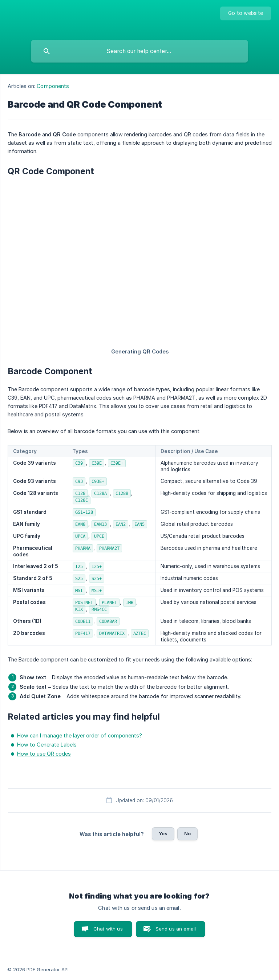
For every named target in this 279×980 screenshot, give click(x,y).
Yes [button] (163, 833)
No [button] (187, 833)
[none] (246, 13)
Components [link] (53, 86)
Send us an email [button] (176, 929)
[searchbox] (139, 51)
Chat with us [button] (108, 929)
